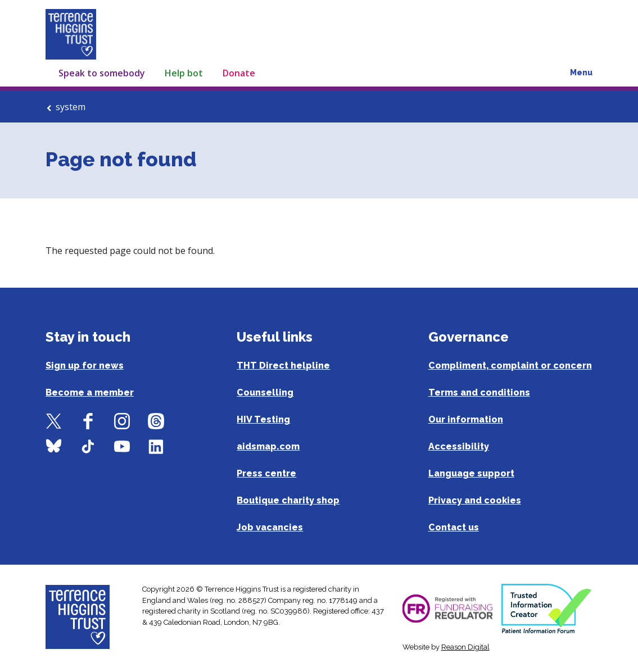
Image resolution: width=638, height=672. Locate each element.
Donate (239, 73)
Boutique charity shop (288, 500)
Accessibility (459, 446)
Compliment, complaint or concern (510, 365)
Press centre (266, 473)
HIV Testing (263, 419)
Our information (466, 419)
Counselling (265, 392)
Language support (471, 473)
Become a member (90, 392)
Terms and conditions (479, 392)
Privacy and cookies (475, 500)
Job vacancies (270, 527)
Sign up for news (85, 365)
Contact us (454, 527)
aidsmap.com (268, 446)
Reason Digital (465, 647)
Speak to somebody (102, 73)
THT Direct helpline (283, 365)
